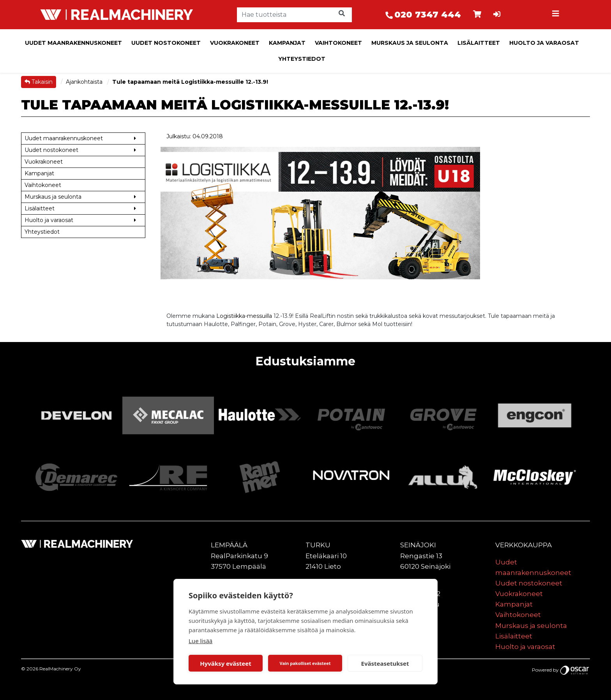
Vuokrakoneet (235, 43)
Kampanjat (287, 43)
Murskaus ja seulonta (410, 43)
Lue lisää (200, 641)
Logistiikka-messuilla (244, 316)
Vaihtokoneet (338, 43)
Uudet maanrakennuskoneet (73, 43)
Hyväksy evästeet (226, 663)
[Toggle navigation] (556, 15)
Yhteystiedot (302, 59)
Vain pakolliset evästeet (305, 663)
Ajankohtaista (85, 82)
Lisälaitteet (479, 43)
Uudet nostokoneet (166, 43)
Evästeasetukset (385, 663)
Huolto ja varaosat (544, 43)
